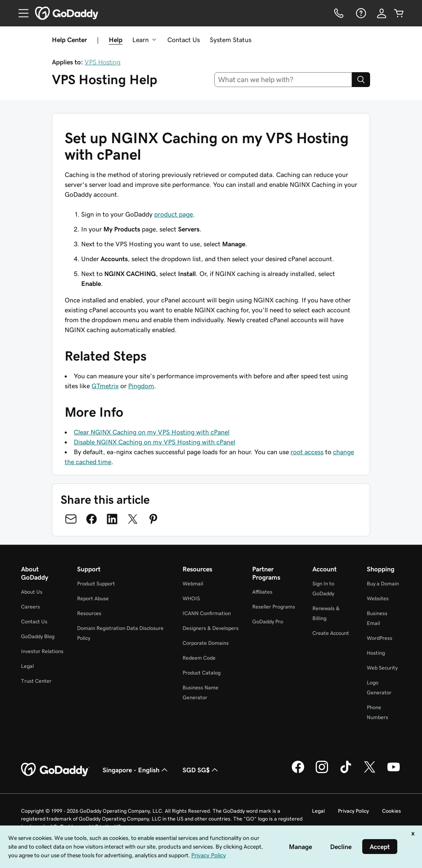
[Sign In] (382, 13)
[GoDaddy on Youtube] (394, 772)
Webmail (193, 584)
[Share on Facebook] (91, 519)
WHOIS (191, 598)
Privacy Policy (353, 811)
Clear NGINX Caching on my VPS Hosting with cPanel (152, 432)
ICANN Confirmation (207, 613)
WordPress (380, 638)
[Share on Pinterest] (153, 519)
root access (307, 452)
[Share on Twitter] (133, 519)
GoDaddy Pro (268, 622)
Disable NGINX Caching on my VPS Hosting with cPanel (155, 442)
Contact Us (184, 40)
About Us (32, 592)
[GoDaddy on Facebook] (298, 772)
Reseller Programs (274, 607)
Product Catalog (202, 673)
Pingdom (141, 386)
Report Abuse (93, 598)
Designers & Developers (211, 628)
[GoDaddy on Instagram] (322, 772)
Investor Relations (42, 651)
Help (116, 40)
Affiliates (262, 592)
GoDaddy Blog (38, 636)
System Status (231, 40)
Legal (27, 666)
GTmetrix (105, 386)
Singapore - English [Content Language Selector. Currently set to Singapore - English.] (136, 770)
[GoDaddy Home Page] (55, 770)
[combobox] (283, 80)
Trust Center (36, 681)
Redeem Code (199, 658)
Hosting (376, 653)
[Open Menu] (20, 13)
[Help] (360, 13)
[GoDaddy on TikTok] (346, 772)
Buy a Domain (383, 584)
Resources (89, 613)
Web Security (382, 668)
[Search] (361, 80)
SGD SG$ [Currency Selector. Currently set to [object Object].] (201, 770)
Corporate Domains (206, 643)
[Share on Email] (71, 519)
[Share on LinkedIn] (112, 519)
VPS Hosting (103, 62)
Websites (378, 598)
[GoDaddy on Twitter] (370, 772)
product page (173, 214)
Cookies (392, 811)
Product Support (96, 584)
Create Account (331, 633)
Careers (30, 607)
